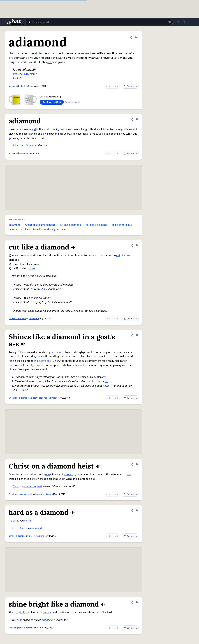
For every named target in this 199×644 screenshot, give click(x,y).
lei (30, 521)
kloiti (39, 628)
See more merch (73, 102)
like (25, 613)
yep (15, 74)
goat (52, 352)
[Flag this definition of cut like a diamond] (137, 245)
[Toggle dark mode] (184, 22)
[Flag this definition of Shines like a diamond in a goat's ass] (137, 335)
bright (19, 613)
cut (118, 255)
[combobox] (99, 22)
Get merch (130, 86)
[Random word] (169, 22)
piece (32, 269)
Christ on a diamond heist (40, 225)
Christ (16, 486)
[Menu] (191, 22)
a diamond (30, 486)
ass (59, 352)
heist (39, 486)
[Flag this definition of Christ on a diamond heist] (137, 464)
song (20, 620)
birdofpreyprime (37, 536)
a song (47, 613)
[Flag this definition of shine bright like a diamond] (137, 602)
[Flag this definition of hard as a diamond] (137, 511)
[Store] (178, 22)
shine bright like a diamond (21, 628)
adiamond (13, 86)
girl (37, 53)
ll (14, 146)
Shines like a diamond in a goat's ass (45, 229)
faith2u (24, 86)
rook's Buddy (51, 398)
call (26, 521)
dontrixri (25, 153)
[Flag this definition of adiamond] (136, 38)
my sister (31, 74)
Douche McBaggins (44, 494)
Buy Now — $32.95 (52, 102)
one (47, 474)
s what (15, 521)
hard (23, 528)
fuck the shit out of (25, 146)
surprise (68, 474)
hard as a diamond (96, 225)
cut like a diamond (70, 225)
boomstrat (34, 319)
